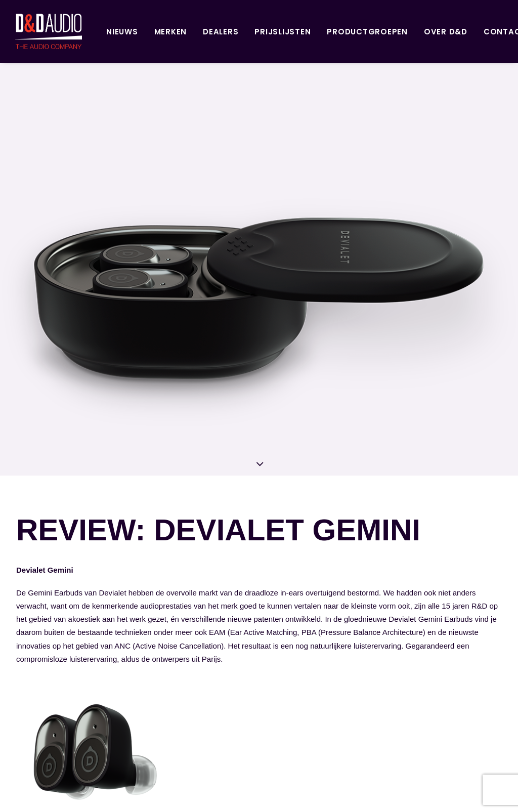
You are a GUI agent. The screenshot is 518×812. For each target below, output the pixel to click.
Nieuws (88, 32)
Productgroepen (333, 32)
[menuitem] (88, 31)
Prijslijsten (248, 32)
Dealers (186, 32)
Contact (470, 32)
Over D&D (411, 32)
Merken (136, 32)
